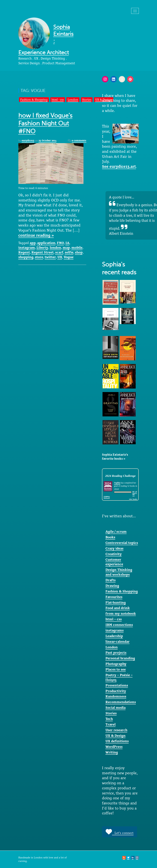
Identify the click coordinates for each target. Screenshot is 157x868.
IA (67, 243)
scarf (59, 252)
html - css (58, 100)
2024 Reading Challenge (120, 476)
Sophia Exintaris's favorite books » (115, 457)
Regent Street (43, 252)
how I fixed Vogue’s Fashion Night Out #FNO (45, 123)
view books (133, 499)
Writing (112, 752)
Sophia (117, 483)
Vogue (69, 257)
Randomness (116, 696)
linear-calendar (118, 641)
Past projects (116, 653)
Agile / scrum (116, 531)
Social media (116, 708)
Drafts (111, 580)
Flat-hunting (116, 602)
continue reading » (36, 235)
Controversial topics (122, 543)
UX (60, 257)
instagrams (115, 630)
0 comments (79, 140)
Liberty (42, 248)
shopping (26, 257)
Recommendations (121, 702)
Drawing (112, 586)
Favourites (114, 597)
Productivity (116, 691)
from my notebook (121, 613)
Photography (116, 664)
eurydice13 (28, 140)
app (33, 243)
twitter (50, 257)
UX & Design (116, 736)
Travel (111, 724)
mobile (77, 248)
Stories (87, 100)
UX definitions (117, 741)
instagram (27, 248)
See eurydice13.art (119, 166)
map (66, 248)
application (46, 243)
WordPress (114, 747)
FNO (60, 243)
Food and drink (118, 608)
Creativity (114, 554)
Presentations (117, 685)
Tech (109, 719)
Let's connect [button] (120, 832)
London (73, 100)
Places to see (116, 669)
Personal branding (120, 658)
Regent (24, 252)
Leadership (114, 636)
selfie (69, 252)
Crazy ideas (114, 548)
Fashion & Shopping (34, 100)
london (55, 248)
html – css (114, 619)
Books (110, 537)
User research (116, 730)
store (39, 257)
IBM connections (119, 625)
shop (79, 252)
